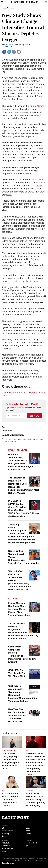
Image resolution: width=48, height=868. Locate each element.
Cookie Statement (8, 863)
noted (39, 186)
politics (29, 828)
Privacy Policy (7, 848)
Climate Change (7, 430)
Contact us (6, 846)
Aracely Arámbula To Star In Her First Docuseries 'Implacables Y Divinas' (12, 800)
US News (10, 8)
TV (27, 751)
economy (6, 833)
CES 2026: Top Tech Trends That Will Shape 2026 (17, 673)
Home (4, 8)
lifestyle (5, 836)
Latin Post (24, 2)
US (3, 828)
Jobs (4, 851)
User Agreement (20, 861)
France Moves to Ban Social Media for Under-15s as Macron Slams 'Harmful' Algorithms (19, 609)
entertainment (7, 831)
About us (5, 843)
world (28, 831)
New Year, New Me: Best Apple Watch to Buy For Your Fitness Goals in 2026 (17, 715)
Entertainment (8, 751)
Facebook (33, 843)
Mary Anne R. (9, 45)
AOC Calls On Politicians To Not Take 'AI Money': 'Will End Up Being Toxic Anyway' (36, 800)
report (14, 124)
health (28, 833)
